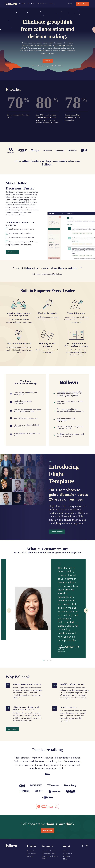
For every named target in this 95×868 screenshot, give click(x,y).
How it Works (12, 252)
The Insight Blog (49, 854)
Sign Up (47, 61)
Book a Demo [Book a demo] (83, 4)
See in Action (12, 729)
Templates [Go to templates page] (31, 4)
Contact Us (68, 854)
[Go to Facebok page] (82, 845)
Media (66, 859)
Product (31, 851)
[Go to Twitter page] (87, 846)
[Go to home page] (11, 4)
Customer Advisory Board (50, 857)
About (66, 851)
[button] (9, 611)
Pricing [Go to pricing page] (52, 4)
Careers (67, 856)
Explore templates (57, 532)
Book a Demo (48, 831)
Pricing (30, 856)
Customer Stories (49, 851)
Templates (32, 854)
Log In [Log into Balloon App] (70, 4)
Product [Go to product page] (22, 4)
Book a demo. (58, 66)
